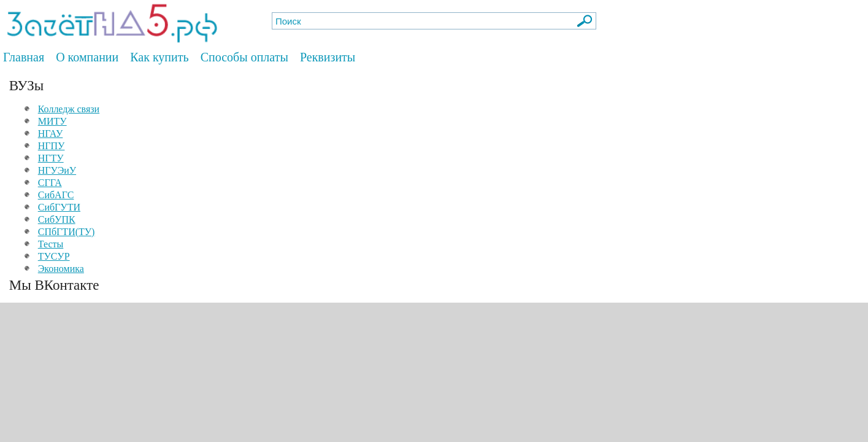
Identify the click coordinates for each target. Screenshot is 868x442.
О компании (87, 57)
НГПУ (52, 146)
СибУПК (57, 219)
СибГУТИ (59, 207)
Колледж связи (69, 109)
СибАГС (56, 195)
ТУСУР (54, 256)
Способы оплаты (244, 57)
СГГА (50, 183)
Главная (24, 57)
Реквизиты (328, 57)
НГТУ (51, 158)
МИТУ (52, 121)
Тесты (51, 244)
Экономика (61, 269)
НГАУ (51, 134)
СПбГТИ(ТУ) (67, 232)
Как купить (159, 57)
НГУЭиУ (57, 170)
